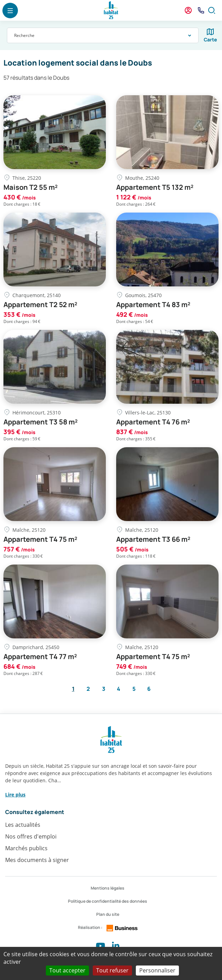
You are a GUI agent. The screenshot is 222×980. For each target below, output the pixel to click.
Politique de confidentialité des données (108, 901)
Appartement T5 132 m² (155, 187)
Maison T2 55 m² (31, 187)
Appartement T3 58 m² (41, 422)
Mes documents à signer (37, 860)
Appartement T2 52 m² (40, 305)
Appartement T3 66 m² (153, 539)
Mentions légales (108, 888)
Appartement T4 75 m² (40, 539)
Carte (210, 40)
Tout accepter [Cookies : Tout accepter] (67, 970)
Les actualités (23, 825)
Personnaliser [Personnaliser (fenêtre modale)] (157, 970)
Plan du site (108, 914)
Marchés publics (26, 848)
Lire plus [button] (15, 795)
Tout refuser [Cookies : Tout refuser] (112, 970)
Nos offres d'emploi (31, 836)
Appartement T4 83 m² (153, 305)
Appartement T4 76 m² (153, 422)
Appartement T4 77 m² (40, 657)
